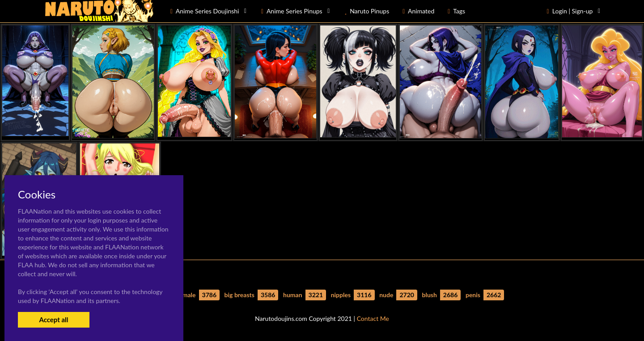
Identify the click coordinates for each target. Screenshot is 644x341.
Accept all (53, 320)
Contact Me (373, 318)
